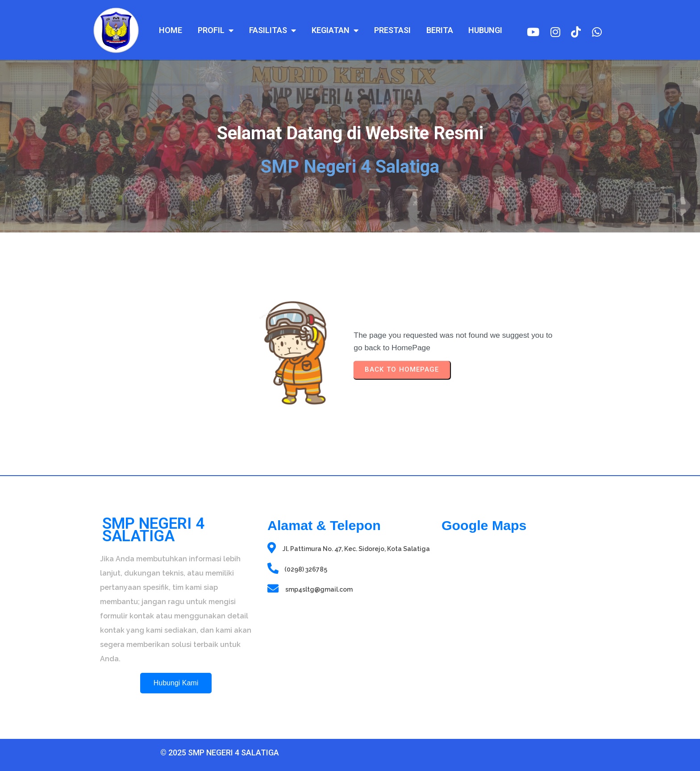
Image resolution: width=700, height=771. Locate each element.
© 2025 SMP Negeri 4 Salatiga (176, 751)
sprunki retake (444, 711)
